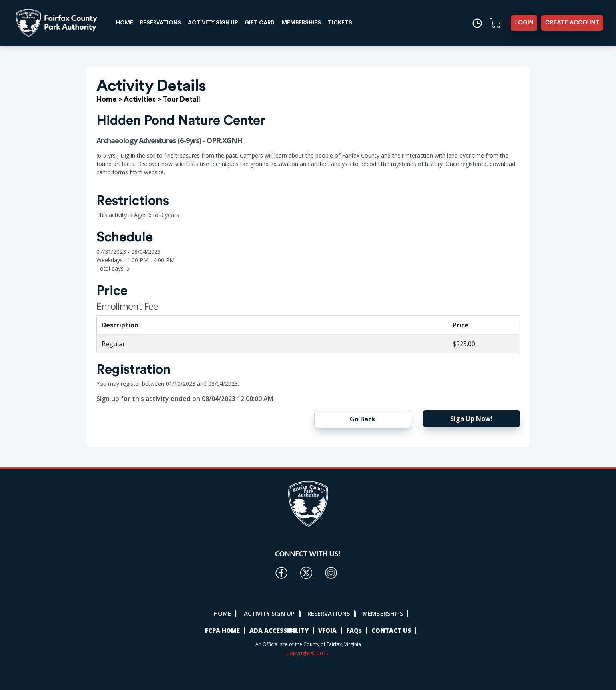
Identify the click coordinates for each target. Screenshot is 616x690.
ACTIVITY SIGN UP (216, 23)
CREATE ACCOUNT (572, 23)
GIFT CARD (265, 23)
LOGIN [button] (524, 23)
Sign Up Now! (471, 419)
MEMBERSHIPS (308, 23)
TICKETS (347, 23)
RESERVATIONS (162, 23)
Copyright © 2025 (308, 653)
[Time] (477, 23)
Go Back (363, 419)
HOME (125, 23)
